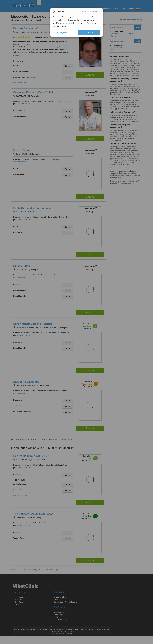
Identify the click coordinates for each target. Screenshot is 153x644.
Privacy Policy (85, 11)
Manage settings (64, 32)
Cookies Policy (95, 11)
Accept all (89, 32)
